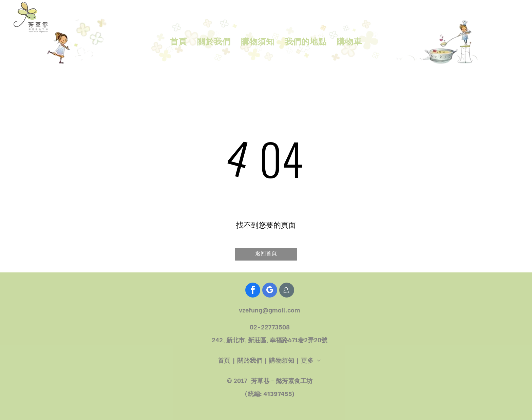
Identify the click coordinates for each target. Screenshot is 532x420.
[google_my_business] (270, 291)
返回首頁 (266, 253)
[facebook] (253, 291)
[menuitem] (178, 42)
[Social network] (287, 291)
